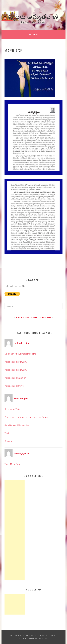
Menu (36, 34)
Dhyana (8, 441)
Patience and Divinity (14, 386)
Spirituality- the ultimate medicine (20, 354)
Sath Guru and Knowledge (17, 425)
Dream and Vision (13, 409)
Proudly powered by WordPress (28, 635)
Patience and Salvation (15, 378)
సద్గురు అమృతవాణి (34, 16)
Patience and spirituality (16, 362)
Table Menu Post (12, 464)
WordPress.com (38, 638)
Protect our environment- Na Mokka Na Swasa (26, 417)
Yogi (7, 433)
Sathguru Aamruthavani (33, 317)
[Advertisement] (15, 530)
